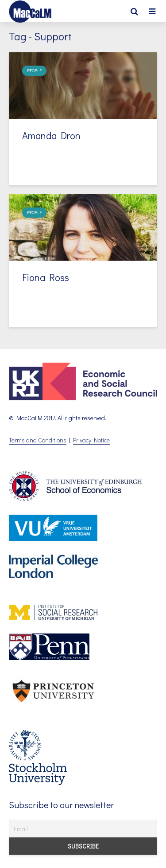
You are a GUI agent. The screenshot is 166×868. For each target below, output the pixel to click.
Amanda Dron (51, 135)
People (34, 71)
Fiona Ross (46, 277)
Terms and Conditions (38, 440)
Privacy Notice (91, 440)
